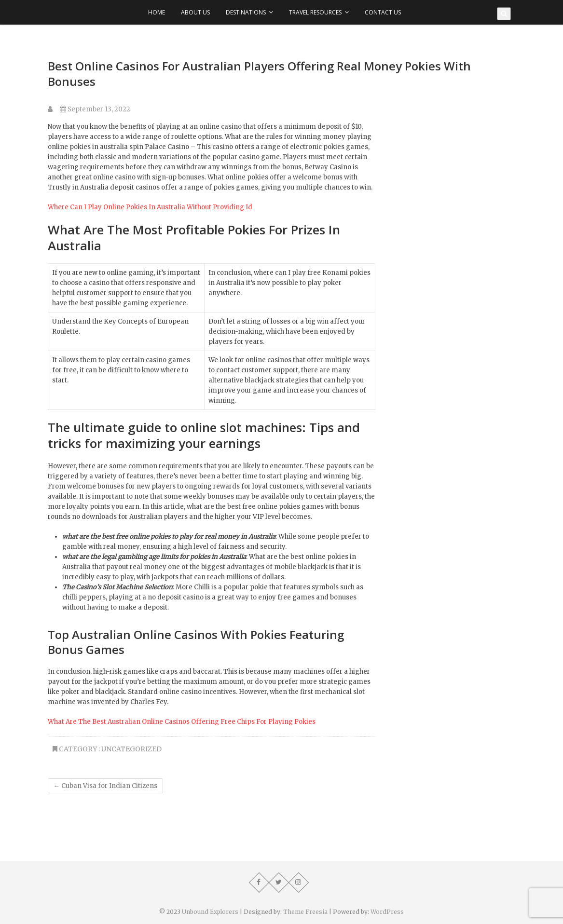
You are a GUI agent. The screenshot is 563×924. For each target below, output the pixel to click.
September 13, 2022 (95, 109)
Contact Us (383, 12)
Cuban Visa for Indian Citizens (105, 786)
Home (157, 12)
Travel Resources (315, 12)
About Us (195, 12)
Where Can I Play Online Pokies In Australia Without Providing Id (150, 207)
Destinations (246, 12)
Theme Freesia (305, 912)
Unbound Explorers (210, 912)
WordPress (387, 912)
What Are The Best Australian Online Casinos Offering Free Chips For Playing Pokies (182, 722)
